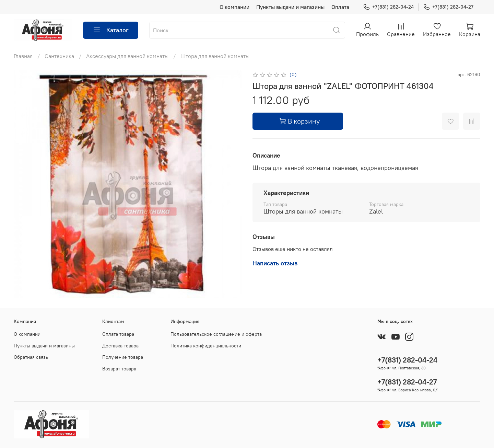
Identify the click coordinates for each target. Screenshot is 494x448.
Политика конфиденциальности (206, 346)
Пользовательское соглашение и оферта (216, 334)
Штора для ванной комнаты (215, 56)
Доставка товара (120, 346)
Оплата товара (118, 334)
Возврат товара (119, 369)
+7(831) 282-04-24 (388, 7)
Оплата (340, 7)
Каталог (111, 30)
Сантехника (59, 56)
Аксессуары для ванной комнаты (127, 56)
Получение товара (123, 357)
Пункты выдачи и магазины (290, 7)
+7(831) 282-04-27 (448, 7)
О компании (234, 7)
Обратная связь (31, 357)
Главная (23, 56)
